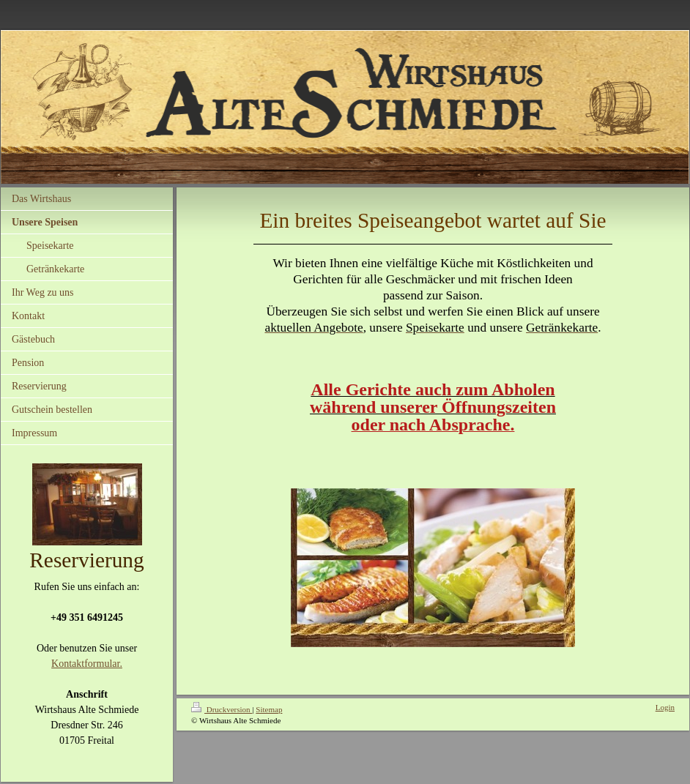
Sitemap (269, 709)
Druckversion (222, 709)
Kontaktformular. (87, 664)
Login (665, 707)
